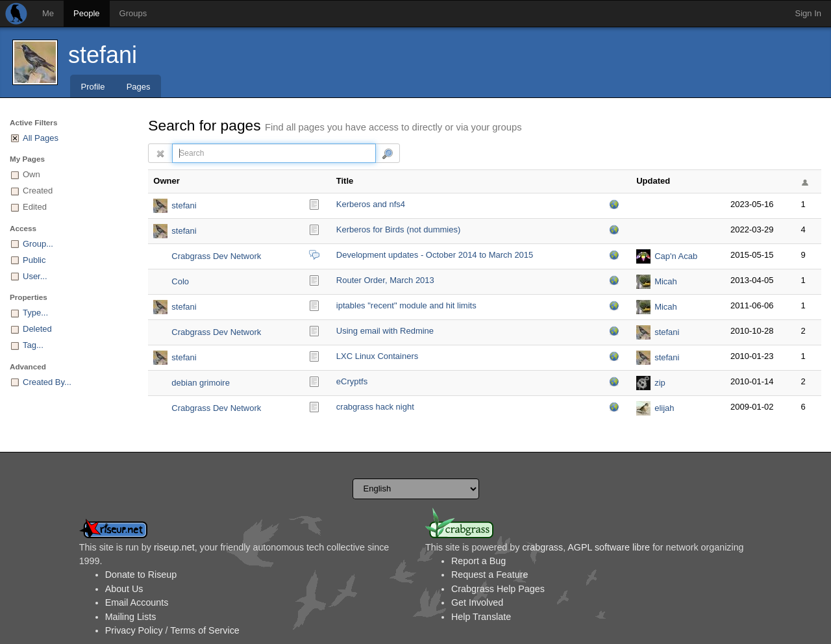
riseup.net (174, 547)
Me (48, 13)
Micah (666, 281)
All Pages (41, 138)
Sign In (808, 13)
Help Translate (481, 617)
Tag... (33, 345)
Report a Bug (478, 561)
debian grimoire (201, 383)
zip (660, 383)
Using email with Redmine (385, 331)
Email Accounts (137, 602)
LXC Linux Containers (377, 356)
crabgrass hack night (375, 407)
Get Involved (477, 602)
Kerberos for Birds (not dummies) (398, 229)
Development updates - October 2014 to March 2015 (435, 255)
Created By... (47, 382)
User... (35, 276)
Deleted (37, 329)
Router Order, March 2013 (385, 280)
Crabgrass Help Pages (498, 589)
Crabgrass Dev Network (216, 256)
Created (38, 191)
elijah (664, 408)
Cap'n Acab (676, 256)
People (86, 13)
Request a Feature (490, 575)
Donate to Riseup (141, 575)
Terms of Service (205, 630)
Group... (38, 244)
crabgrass (542, 547)
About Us (124, 589)
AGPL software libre (609, 547)
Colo (180, 281)
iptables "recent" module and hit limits (406, 305)
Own (31, 174)
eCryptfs (352, 381)
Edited (35, 207)
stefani (103, 55)
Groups (133, 13)
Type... (35, 313)
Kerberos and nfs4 (371, 204)
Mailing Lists (131, 617)
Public (34, 260)
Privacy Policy (134, 630)
